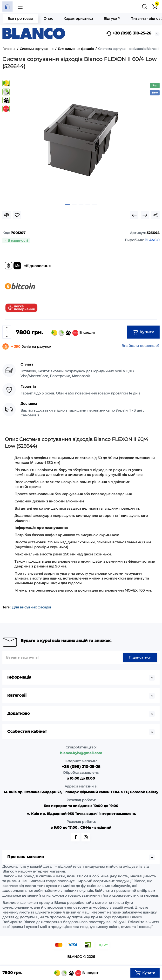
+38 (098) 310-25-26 (129, 33)
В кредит (73, 333)
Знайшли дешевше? (141, 346)
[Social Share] (155, 215)
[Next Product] (145, 215)
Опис (48, 19)
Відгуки (112, 18)
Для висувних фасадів (32, 607)
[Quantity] (7, 332)
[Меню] (20, 7)
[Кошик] (155, 7)
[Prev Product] (134, 215)
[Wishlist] (17, 215)
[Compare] (7, 215)
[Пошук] (144, 7)
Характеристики (78, 19)
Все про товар (20, 19)
